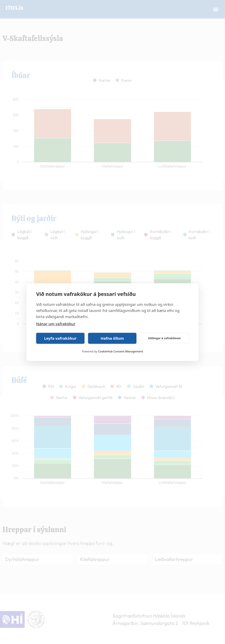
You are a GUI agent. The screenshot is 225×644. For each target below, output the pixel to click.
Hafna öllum (112, 338)
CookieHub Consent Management (121, 351)
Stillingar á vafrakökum (165, 338)
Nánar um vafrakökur (56, 324)
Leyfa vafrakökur (60, 338)
